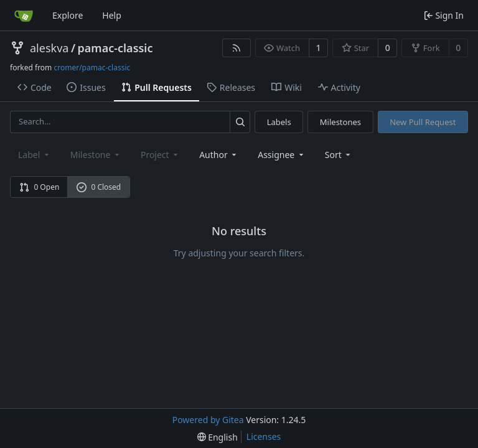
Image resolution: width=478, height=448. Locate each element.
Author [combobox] (219, 155)
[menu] (339, 155)
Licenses (264, 436)
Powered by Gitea (208, 420)
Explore (68, 15)
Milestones (340, 122)
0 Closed (99, 187)
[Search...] (240, 122)
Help (112, 15)
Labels (279, 122)
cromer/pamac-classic (92, 68)
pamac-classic (115, 48)
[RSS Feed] (237, 48)
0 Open (40, 187)
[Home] (24, 16)
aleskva (49, 48)
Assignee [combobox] (282, 155)
